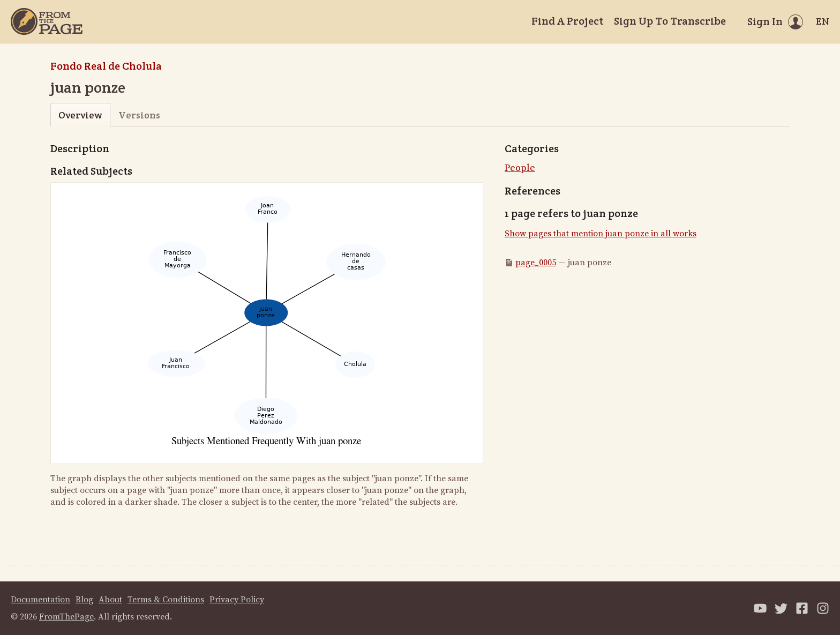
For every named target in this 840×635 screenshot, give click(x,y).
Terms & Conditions (166, 600)
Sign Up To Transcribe (670, 21)
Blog (84, 600)
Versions (139, 115)
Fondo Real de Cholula (106, 66)
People (520, 168)
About (110, 600)
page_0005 (536, 263)
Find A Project (567, 21)
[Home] (47, 21)
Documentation (40, 600)
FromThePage (66, 617)
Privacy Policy (237, 600)
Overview (80, 115)
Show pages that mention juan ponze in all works (601, 234)
